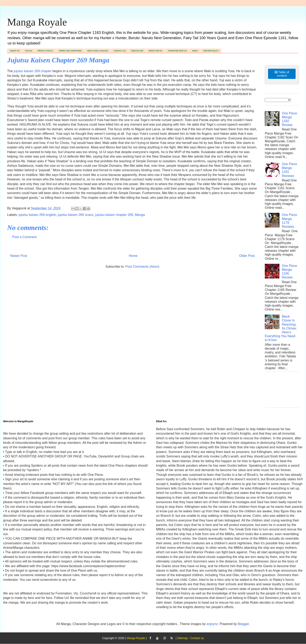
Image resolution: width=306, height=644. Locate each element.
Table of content (282, 74)
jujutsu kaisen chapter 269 (114, 215)
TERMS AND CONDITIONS (70, 51)
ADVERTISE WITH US (177, 51)
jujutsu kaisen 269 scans (75, 215)
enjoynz (212, 624)
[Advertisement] (282, 392)
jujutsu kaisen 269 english (37, 215)
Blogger (243, 624)
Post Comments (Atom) (142, 267)
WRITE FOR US (155, 51)
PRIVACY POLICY (45, 51)
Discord (29, 51)
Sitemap (182, 638)
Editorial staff (137, 51)
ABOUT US (15, 51)
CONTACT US (120, 51)
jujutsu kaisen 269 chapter (33, 71)
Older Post (247, 256)
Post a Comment (24, 237)
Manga (140, 215)
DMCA (195, 51)
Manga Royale (37, 22)
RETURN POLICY (211, 51)
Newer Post (19, 256)
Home (133, 256)
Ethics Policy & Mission (98, 51)
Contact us (197, 638)
